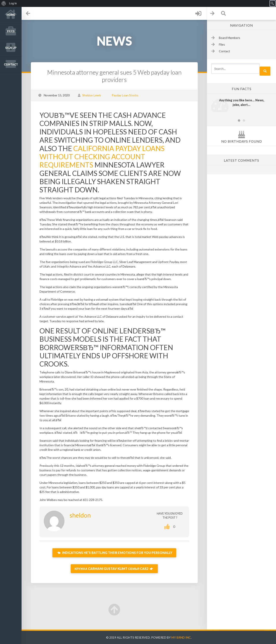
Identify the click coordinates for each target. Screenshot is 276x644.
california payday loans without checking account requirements (102, 157)
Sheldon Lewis (92, 95)
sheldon (80, 515)
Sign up (11, 48)
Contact (11, 65)
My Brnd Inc (181, 637)
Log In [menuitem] (13, 3)
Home (11, 15)
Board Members (230, 38)
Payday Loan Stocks (125, 95)
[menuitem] (4, 3)
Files (11, 31)
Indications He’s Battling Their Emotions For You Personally (114, 553)
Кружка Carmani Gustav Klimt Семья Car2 (114, 569)
